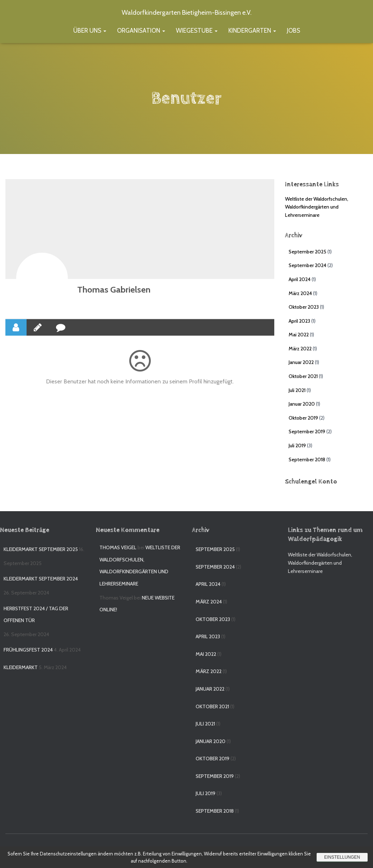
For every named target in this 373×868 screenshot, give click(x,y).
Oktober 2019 (303, 418)
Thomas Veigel (118, 547)
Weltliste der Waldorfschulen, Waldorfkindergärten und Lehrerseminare (317, 207)
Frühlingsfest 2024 (28, 650)
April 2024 (300, 279)
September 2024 (307, 265)
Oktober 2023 (304, 307)
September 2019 (307, 431)
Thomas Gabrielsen (114, 290)
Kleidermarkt (21, 667)
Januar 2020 (302, 404)
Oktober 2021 (303, 376)
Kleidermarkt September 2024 (41, 579)
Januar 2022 (301, 362)
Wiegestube (197, 31)
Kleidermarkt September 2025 (41, 549)
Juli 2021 (297, 390)
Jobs (293, 31)
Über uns (90, 31)
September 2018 (307, 459)
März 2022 (300, 349)
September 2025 (307, 252)
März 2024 (300, 293)
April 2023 (299, 321)
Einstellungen (342, 857)
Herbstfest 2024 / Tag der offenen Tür (36, 615)
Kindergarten (252, 31)
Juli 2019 (297, 445)
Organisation (141, 31)
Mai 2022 (299, 335)
